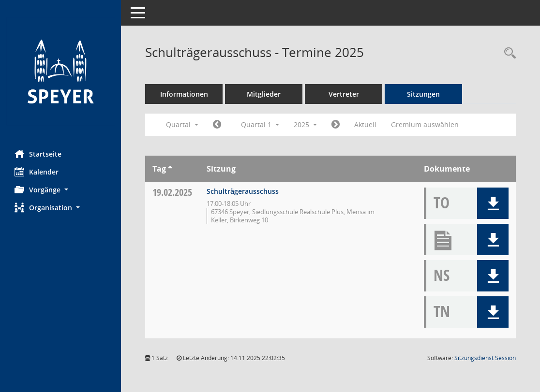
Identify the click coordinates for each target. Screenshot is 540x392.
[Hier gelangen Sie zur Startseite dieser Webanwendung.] (60, 71)
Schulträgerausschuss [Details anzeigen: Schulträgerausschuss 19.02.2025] (243, 191)
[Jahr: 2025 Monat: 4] (336, 125)
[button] (60, 190)
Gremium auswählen (425, 124)
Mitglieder (264, 94)
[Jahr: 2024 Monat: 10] (217, 125)
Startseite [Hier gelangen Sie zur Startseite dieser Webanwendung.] (38, 154)
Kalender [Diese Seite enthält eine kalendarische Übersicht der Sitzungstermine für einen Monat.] (37, 172)
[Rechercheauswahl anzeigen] (508, 53)
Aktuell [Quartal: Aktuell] (365, 124)
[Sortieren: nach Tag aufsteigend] (170, 169)
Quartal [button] (182, 124)
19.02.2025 (172, 192)
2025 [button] (305, 124)
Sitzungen (423, 94)
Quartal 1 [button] (260, 124)
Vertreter (344, 94)
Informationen (184, 94)
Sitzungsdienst (485, 358)
